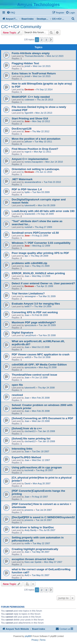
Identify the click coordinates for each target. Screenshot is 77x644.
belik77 (28, 306)
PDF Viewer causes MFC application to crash (41, 354)
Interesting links (22, 449)
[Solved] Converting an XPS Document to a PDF (43, 418)
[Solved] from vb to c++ (27, 428)
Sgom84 (29, 113)
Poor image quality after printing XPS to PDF (40, 253)
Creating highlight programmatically (35, 549)
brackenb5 (30, 214)
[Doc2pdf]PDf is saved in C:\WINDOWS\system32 (43, 517)
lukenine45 (30, 205)
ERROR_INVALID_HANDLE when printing (38, 273)
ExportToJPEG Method (26, 457)
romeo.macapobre (34, 162)
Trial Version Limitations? (28, 293)
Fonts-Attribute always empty (31, 53)
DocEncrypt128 (22, 129)
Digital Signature (22, 333)
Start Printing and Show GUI (30, 118)
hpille (27, 192)
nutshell (28, 227)
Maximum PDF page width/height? (34, 322)
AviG (27, 575)
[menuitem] (11, 13)
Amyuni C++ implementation (30, 159)
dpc (26, 256)
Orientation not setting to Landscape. (36, 169)
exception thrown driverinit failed (33, 559)
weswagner (30, 296)
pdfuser (28, 142)
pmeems (29, 510)
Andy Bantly (30, 530)
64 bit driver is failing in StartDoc (33, 527)
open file (17, 385)
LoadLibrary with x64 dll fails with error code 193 (43, 211)
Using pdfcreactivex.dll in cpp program (37, 467)
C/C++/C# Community (21, 27)
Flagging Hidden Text (25, 63)
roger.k (28, 152)
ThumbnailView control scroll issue (34, 375)
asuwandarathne (33, 182)
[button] (51, 40)
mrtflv (27, 543)
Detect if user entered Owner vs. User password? (43, 283)
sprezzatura (30, 325)
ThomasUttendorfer (34, 56)
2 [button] (42, 40)
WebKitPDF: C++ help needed (31, 97)
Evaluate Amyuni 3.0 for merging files (36, 304)
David (27, 483)
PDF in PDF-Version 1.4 (27, 189)
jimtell (27, 66)
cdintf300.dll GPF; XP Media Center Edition (39, 365)
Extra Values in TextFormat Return (34, 73)
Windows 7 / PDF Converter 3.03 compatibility (41, 243)
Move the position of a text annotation (36, 139)
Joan (27, 266)
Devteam (29, 89)
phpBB (28, 636)
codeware (29, 100)
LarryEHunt (30, 335)
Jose (27, 121)
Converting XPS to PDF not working (35, 312)
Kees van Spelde (33, 562)
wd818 (28, 357)
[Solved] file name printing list (31, 439)
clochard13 (30, 431)
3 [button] (46, 40)
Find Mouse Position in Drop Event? (35, 149)
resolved (17, 395)
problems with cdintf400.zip (29, 263)
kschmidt (29, 470)
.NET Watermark (22, 179)
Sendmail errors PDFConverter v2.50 (35, 233)
